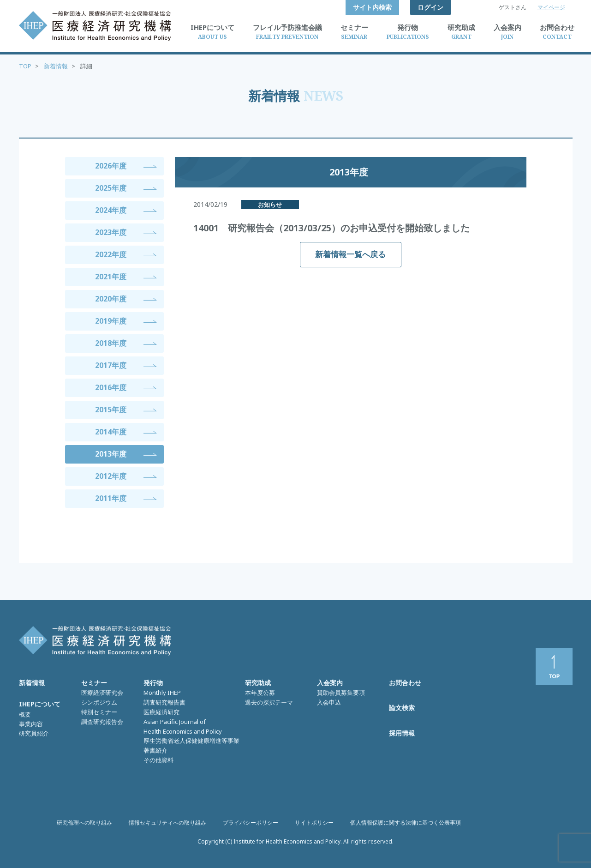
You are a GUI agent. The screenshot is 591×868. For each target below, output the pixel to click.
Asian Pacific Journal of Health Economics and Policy (183, 726)
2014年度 (111, 432)
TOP (25, 66)
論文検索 (402, 708)
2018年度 (111, 343)
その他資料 (158, 760)
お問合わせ (405, 683)
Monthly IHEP (162, 693)
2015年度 (111, 410)
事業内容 (31, 724)
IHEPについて (40, 704)
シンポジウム (99, 702)
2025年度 (111, 188)
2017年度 (111, 365)
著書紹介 (155, 750)
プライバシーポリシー (251, 823)
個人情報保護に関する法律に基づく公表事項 (406, 823)
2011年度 (111, 498)
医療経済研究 (161, 712)
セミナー (94, 683)
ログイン (430, 7)
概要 (25, 714)
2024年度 (111, 210)
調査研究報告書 (164, 702)
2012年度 (111, 476)
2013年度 (111, 454)
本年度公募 (260, 693)
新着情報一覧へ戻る (350, 254)
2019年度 (111, 321)
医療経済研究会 (102, 693)
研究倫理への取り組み (84, 823)
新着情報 (56, 66)
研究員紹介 (34, 733)
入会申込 (329, 702)
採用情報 (402, 733)
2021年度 (111, 277)
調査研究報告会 (102, 722)
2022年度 (111, 254)
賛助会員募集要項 (341, 693)
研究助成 (258, 683)
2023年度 (111, 232)
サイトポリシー (314, 823)
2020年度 (111, 299)
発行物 (153, 683)
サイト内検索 (372, 7)
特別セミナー (99, 712)
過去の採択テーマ (269, 702)
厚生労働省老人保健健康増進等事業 (191, 741)
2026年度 (111, 166)
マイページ (551, 7)
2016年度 (111, 387)
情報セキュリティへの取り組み (167, 823)
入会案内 (330, 683)
